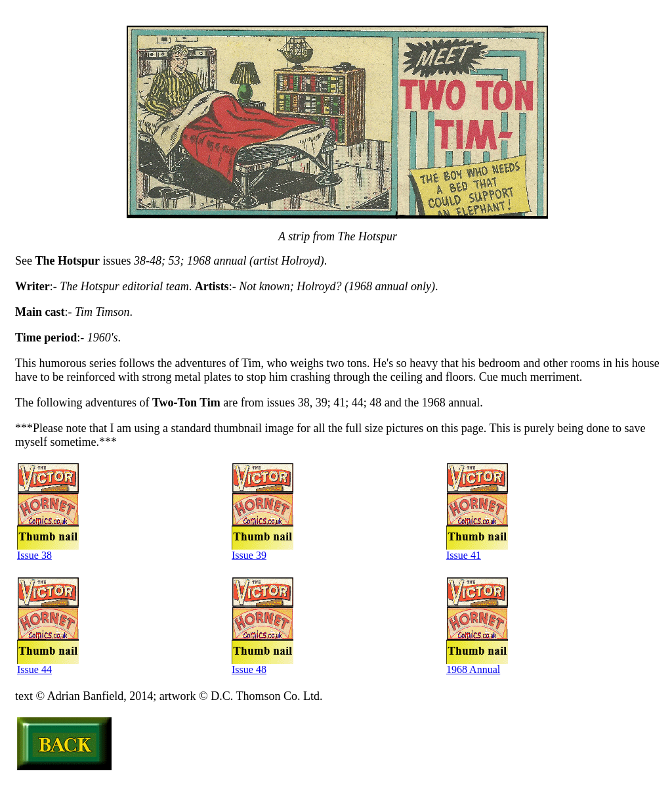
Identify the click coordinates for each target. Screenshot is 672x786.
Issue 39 (262, 553)
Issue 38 (48, 553)
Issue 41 (477, 553)
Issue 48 (262, 667)
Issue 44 (48, 667)
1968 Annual (477, 667)
